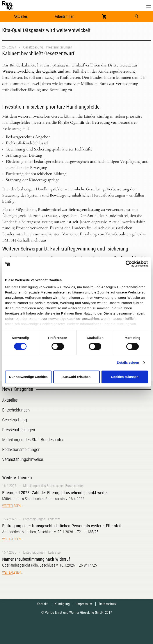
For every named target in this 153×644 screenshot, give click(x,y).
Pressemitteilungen (59, 47)
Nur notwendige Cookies (28, 377)
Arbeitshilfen (65, 16)
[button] (149, 6)
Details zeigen (128, 362)
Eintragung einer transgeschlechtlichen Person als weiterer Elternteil (62, 526)
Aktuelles (21, 16)
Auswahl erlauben (76, 377)
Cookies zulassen (125, 377)
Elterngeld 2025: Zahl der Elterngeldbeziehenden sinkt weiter (55, 493)
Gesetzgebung (33, 47)
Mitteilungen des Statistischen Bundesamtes (54, 486)
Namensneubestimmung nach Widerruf (36, 559)
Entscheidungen (34, 519)
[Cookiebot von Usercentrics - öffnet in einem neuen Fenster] (129, 264)
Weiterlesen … (13, 506)
